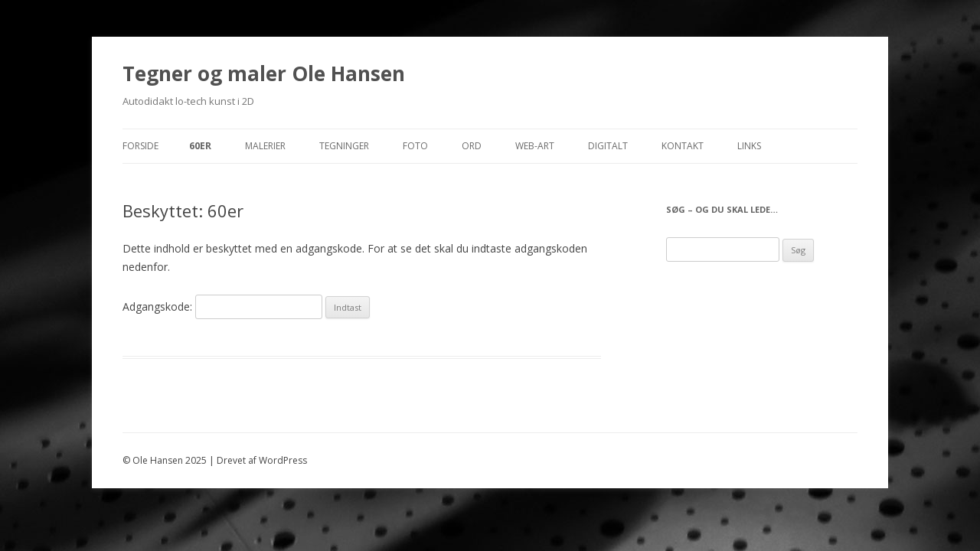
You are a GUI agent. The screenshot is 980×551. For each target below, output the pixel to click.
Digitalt (608, 146)
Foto (415, 146)
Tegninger (344, 146)
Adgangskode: (222, 306)
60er (200, 146)
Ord (472, 146)
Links (749, 146)
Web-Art (535, 146)
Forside (140, 146)
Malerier (265, 146)
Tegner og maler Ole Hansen (264, 73)
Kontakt (683, 146)
